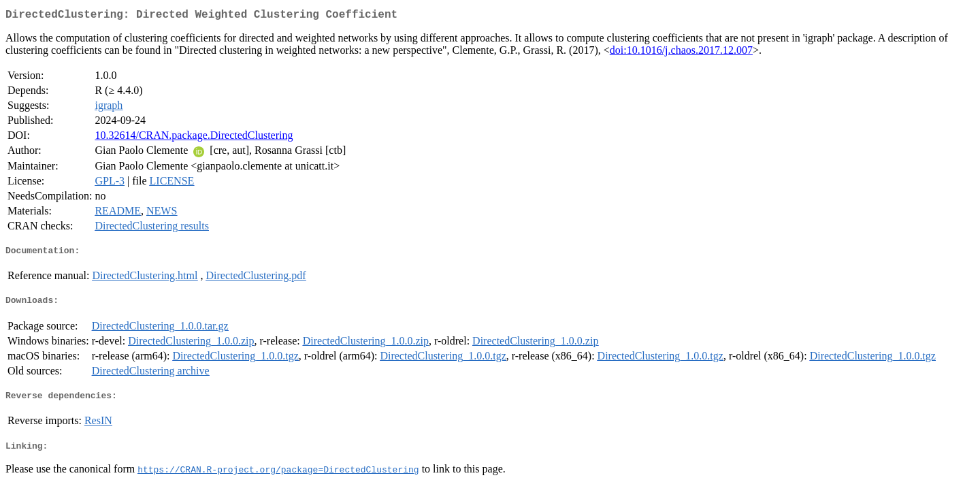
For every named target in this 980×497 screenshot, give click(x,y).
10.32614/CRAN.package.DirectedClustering (194, 138)
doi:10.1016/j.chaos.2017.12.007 (681, 53)
